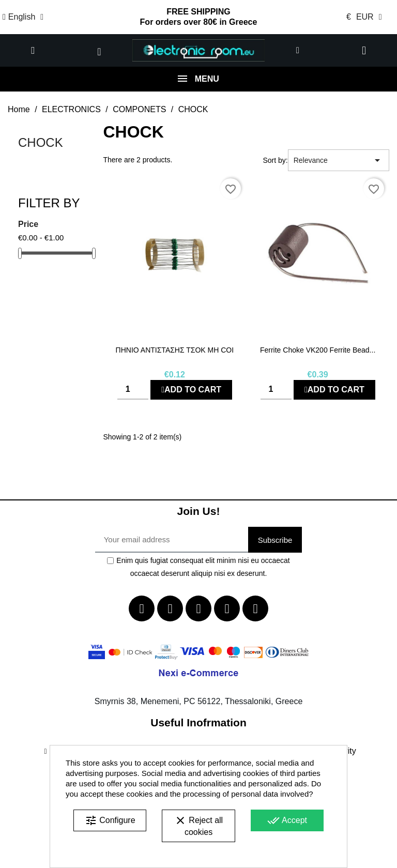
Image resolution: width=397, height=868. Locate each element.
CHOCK (41, 142)
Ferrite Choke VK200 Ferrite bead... (318, 350)
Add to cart (191, 390)
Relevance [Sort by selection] (339, 160)
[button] (33, 51)
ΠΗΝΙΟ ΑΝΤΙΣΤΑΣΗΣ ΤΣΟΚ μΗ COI (175, 350)
